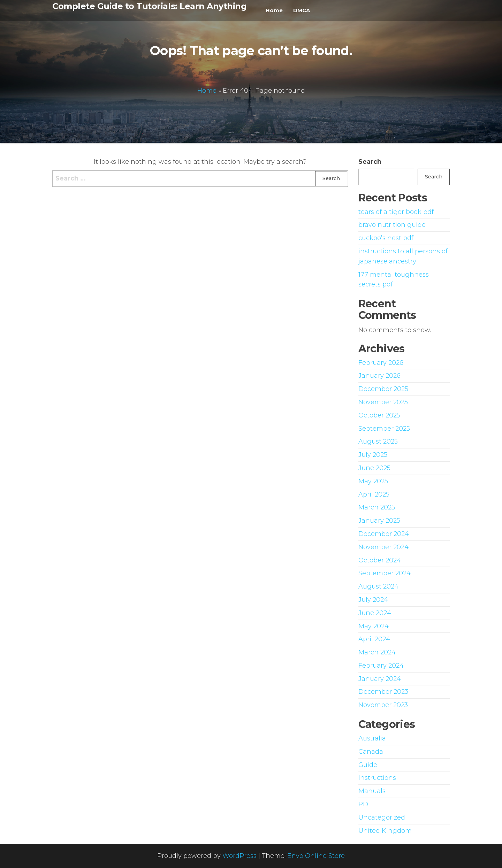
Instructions (377, 778)
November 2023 (383, 705)
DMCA (302, 10)
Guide (368, 765)
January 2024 (380, 679)
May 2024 (374, 626)
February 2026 (381, 363)
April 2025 (374, 494)
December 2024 (384, 534)
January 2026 (379, 376)
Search (370, 162)
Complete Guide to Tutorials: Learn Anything (149, 6)
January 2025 (379, 521)
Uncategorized (382, 817)
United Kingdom (385, 831)
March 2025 (377, 507)
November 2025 (383, 402)
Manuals (372, 791)
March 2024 (377, 652)
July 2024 (373, 600)
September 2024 (385, 573)
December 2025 (383, 389)
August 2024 (378, 586)
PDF (365, 804)
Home (274, 10)
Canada (371, 752)
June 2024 (375, 613)
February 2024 (381, 666)
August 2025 (378, 441)
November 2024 (383, 547)
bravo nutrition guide (392, 225)
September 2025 (384, 429)
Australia (372, 738)
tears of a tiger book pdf (396, 212)
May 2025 (373, 481)
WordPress (239, 856)
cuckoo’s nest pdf (386, 238)
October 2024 (380, 560)
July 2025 (373, 455)
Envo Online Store (316, 856)
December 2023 (383, 692)
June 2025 (374, 468)
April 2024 (374, 639)
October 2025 (379, 415)
